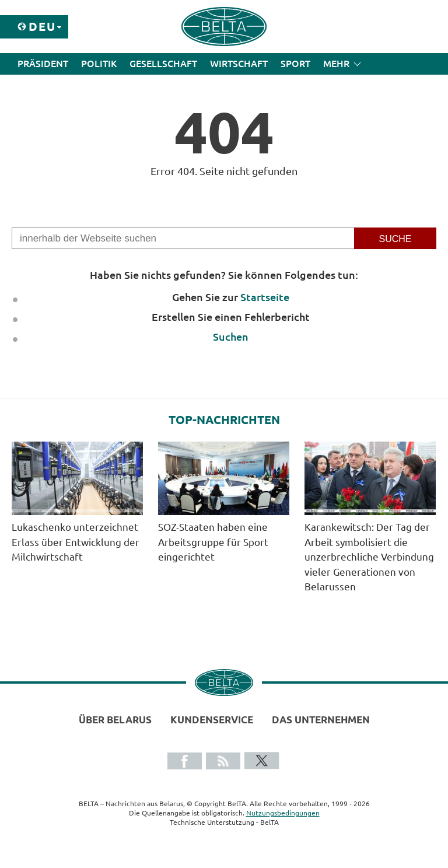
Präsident (43, 64)
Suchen (231, 337)
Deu (42, 27)
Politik (99, 64)
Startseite (265, 297)
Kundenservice (212, 720)
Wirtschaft (239, 64)
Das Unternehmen (321, 720)
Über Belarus (115, 720)
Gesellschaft (163, 64)
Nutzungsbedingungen (283, 813)
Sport (295, 64)
